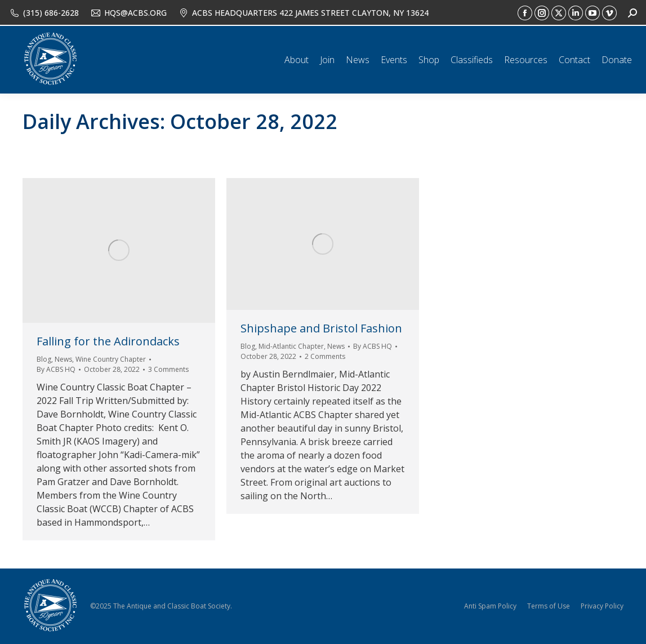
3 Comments (168, 369)
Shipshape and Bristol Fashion (321, 328)
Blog (44, 359)
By (56, 369)
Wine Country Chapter (111, 359)
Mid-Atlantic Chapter (291, 346)
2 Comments (325, 356)
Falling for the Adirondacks (108, 341)
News (63, 359)
